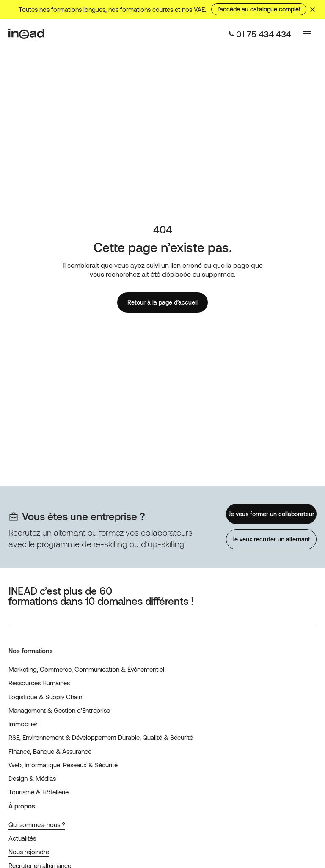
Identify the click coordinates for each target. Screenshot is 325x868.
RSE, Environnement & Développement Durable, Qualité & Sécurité (101, 737)
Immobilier (23, 724)
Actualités (22, 838)
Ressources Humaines (39, 683)
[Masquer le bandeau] (312, 9)
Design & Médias (32, 778)
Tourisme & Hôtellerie (39, 792)
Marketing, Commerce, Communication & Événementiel (86, 669)
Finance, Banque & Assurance (50, 751)
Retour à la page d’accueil (162, 302)
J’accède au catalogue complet (259, 9)
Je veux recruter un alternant (271, 539)
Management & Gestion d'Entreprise (59, 710)
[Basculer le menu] (307, 34)
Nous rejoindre (29, 852)
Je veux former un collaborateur (271, 514)
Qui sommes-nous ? (37, 824)
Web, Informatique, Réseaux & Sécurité (63, 765)
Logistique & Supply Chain (45, 697)
